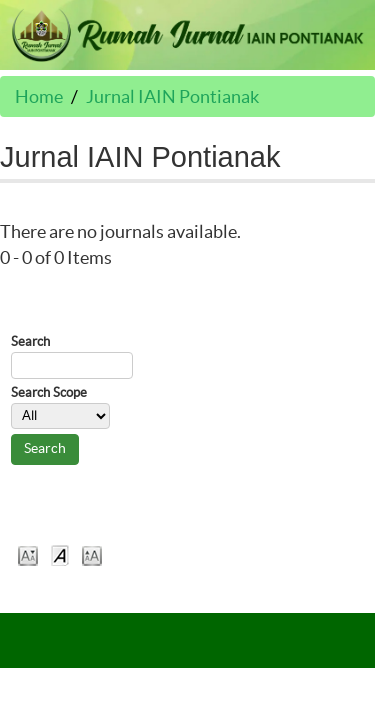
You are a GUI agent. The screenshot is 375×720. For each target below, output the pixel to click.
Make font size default (60, 554)
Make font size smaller (28, 554)
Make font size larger (92, 554)
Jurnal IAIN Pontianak (172, 96)
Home (39, 96)
